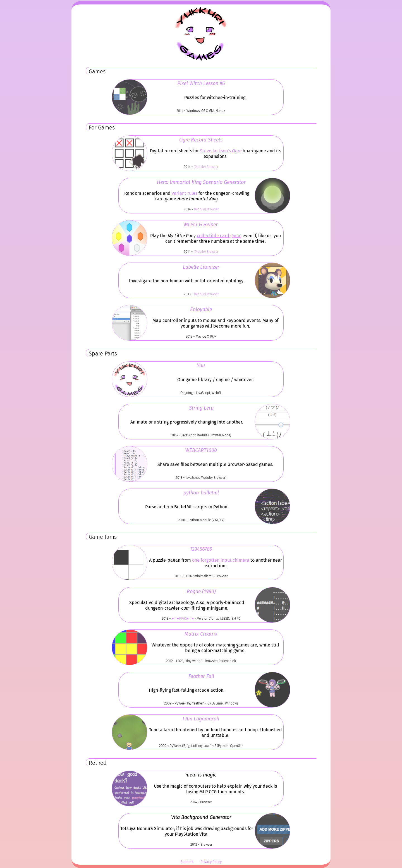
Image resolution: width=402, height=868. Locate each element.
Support (187, 862)
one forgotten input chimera (221, 560)
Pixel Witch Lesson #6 (201, 83)
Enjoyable (201, 309)
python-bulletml (201, 493)
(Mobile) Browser (206, 167)
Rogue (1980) (201, 592)
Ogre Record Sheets (201, 140)
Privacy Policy (211, 862)
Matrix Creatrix (201, 634)
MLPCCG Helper (201, 225)
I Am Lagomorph (201, 719)
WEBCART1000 (201, 450)
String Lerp (201, 408)
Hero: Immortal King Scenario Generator (201, 182)
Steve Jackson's (221, 151)
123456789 (201, 549)
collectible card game (219, 236)
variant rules (185, 193)
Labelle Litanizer (201, 267)
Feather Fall (201, 676)
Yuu (201, 366)
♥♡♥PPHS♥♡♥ (183, 619)
